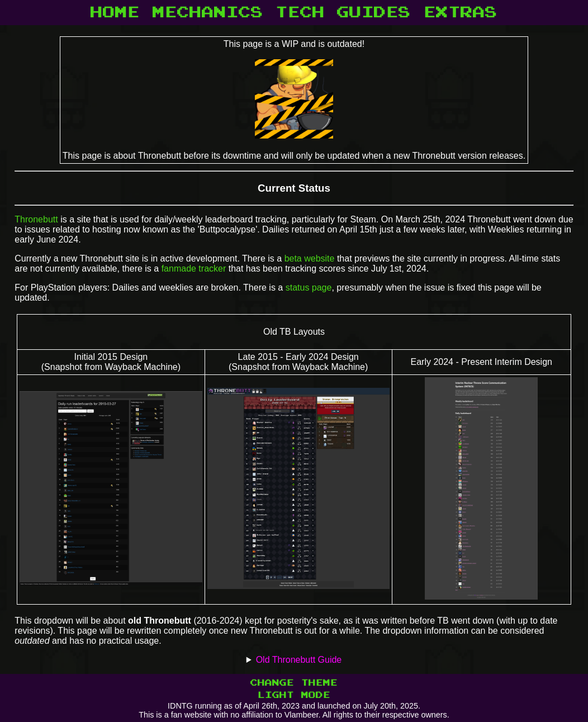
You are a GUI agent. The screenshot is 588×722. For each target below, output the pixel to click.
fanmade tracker (194, 269)
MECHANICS (208, 13)
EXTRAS (461, 13)
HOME (115, 13)
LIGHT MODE (294, 695)
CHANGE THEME (294, 683)
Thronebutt (36, 219)
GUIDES (374, 13)
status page (309, 288)
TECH (300, 13)
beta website (310, 258)
